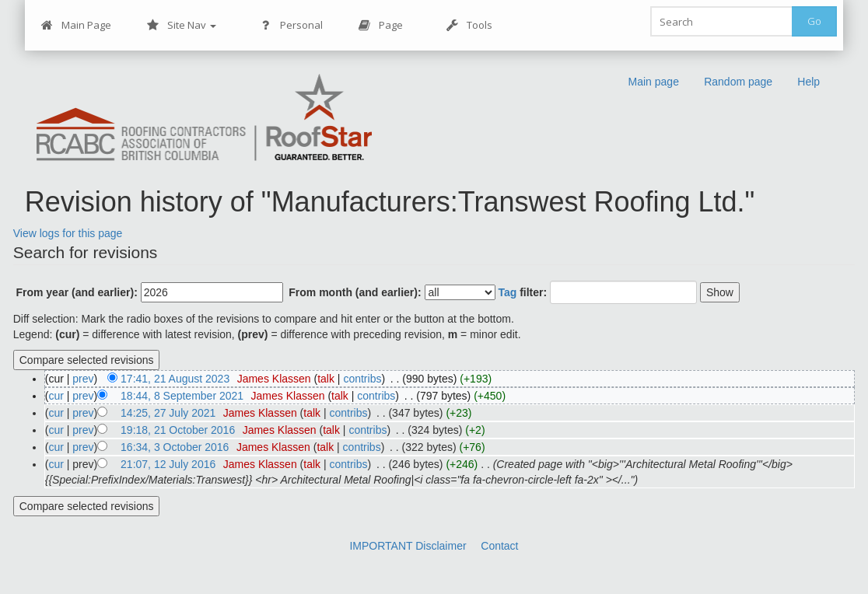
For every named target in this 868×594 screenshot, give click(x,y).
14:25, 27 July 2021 (168, 413)
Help (808, 82)
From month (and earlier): (355, 292)
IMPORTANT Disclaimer (408, 546)
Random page (739, 82)
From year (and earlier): (76, 292)
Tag (507, 292)
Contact (499, 546)
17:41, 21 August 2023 (175, 379)
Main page (654, 82)
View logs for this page (68, 233)
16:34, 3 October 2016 (175, 447)
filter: (522, 292)
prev (83, 379)
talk (326, 379)
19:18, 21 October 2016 (178, 430)
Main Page (76, 25)
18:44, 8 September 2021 (182, 396)
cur (56, 396)
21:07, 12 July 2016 (168, 464)
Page (381, 25)
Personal (291, 25)
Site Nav (182, 25)
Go (814, 21)
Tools (469, 25)
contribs (362, 379)
